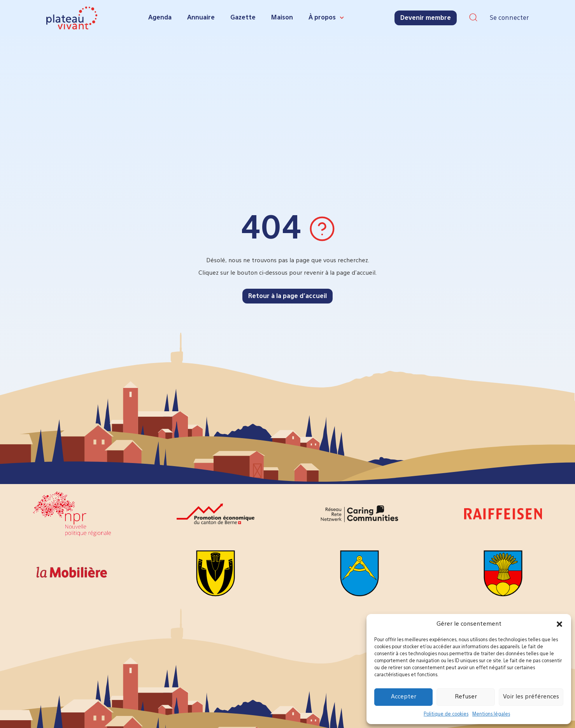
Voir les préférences (531, 697)
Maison (282, 18)
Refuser (466, 697)
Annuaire (201, 18)
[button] (559, 624)
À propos (326, 18)
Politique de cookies (446, 714)
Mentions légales (491, 714)
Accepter (404, 697)
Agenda (160, 18)
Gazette (243, 18)
